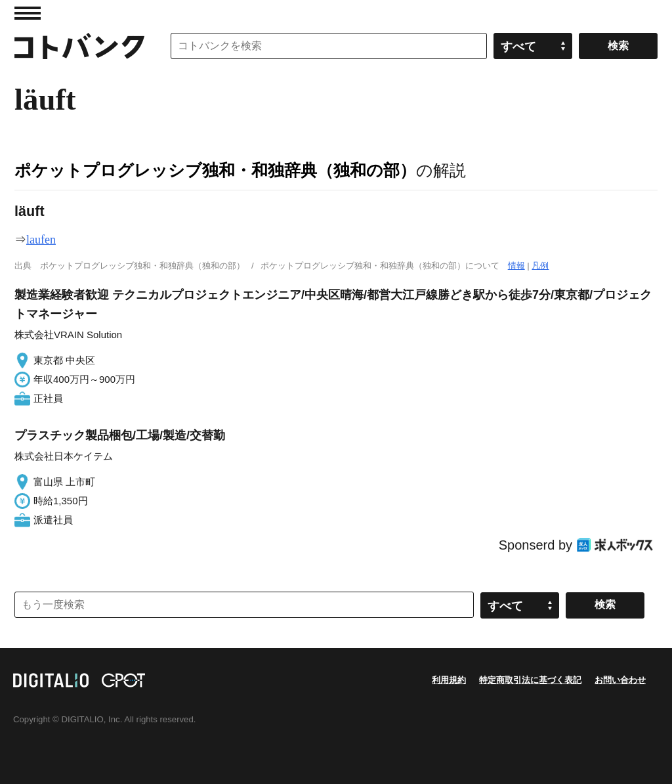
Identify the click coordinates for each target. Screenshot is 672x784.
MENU (28, 13)
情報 (516, 266)
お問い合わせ (620, 680)
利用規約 (449, 680)
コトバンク (79, 46)
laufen (41, 240)
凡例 (540, 266)
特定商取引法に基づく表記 (530, 680)
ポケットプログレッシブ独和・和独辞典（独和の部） (215, 170)
